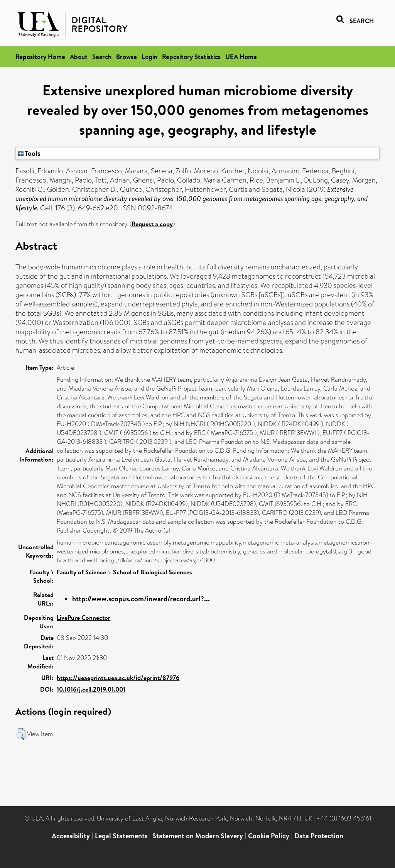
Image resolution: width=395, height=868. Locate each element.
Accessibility (71, 836)
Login (149, 57)
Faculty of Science (81, 572)
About (79, 57)
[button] (21, 734)
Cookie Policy (269, 836)
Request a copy (152, 224)
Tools (29, 153)
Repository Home (40, 57)
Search (102, 57)
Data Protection (319, 836)
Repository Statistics (191, 57)
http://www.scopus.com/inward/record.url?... (141, 599)
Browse (127, 57)
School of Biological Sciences (153, 572)
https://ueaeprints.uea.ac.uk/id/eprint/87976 (118, 678)
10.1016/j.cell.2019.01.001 (91, 689)
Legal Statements (121, 836)
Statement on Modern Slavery (198, 836)
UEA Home (241, 57)
